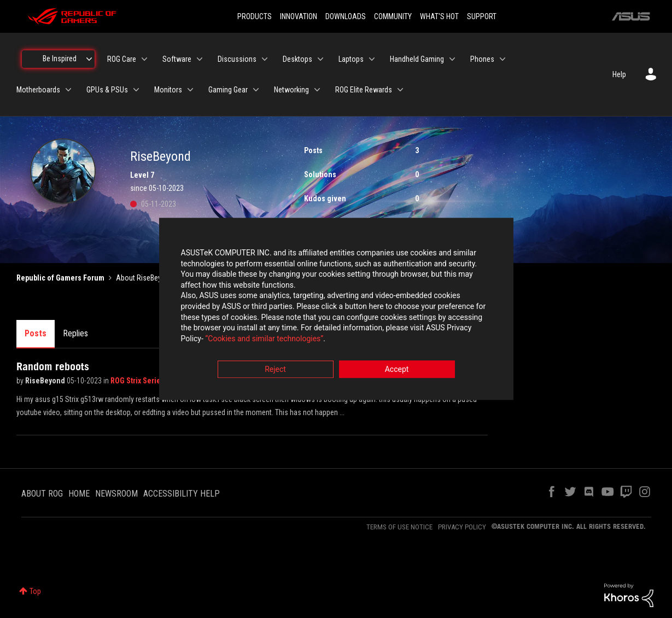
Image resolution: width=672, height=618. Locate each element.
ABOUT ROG (42, 494)
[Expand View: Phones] (502, 59)
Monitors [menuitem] (168, 90)
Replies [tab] (75, 333)
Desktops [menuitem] (297, 59)
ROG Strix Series (138, 381)
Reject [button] (275, 370)
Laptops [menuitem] (351, 59)
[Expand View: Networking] (317, 90)
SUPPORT (482, 16)
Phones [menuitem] (482, 59)
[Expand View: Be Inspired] (89, 59)
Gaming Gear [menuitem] (228, 90)
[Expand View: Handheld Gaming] (452, 59)
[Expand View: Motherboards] (68, 90)
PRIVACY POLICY (462, 527)
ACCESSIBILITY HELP (182, 494)
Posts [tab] (36, 333)
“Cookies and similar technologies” (264, 339)
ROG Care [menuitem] (122, 59)
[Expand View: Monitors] (190, 90)
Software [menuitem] (177, 59)
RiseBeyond (46, 381)
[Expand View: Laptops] (372, 59)
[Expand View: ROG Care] (144, 59)
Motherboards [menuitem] (38, 90)
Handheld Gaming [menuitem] (417, 59)
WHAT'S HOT (439, 16)
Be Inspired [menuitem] (60, 59)
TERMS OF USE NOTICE (399, 527)
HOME (79, 494)
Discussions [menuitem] (237, 59)
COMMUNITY (393, 16)
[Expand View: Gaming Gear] (256, 90)
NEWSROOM (116, 494)
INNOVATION (299, 16)
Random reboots (53, 366)
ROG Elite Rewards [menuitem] (364, 90)
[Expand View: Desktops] (320, 59)
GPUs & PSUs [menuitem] (107, 90)
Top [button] (35, 591)
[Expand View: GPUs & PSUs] (136, 90)
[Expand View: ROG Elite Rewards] (400, 90)
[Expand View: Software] (200, 59)
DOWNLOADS (346, 16)
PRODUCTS (255, 16)
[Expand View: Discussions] (265, 59)
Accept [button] (397, 370)
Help (619, 74)
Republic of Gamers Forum (60, 278)
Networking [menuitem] (291, 90)
